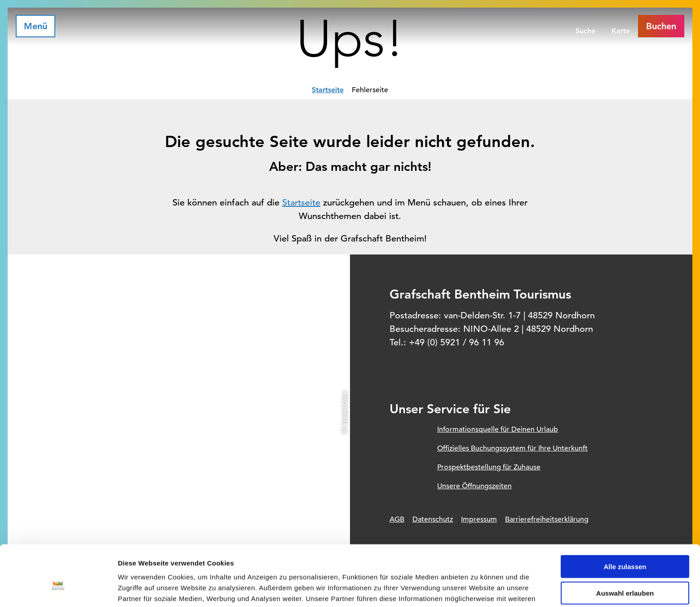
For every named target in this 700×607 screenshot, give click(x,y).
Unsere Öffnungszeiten (474, 486)
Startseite (328, 90)
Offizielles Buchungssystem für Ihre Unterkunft (512, 448)
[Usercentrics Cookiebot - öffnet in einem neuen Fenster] (58, 589)
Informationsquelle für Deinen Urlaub (498, 429)
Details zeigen (478, 589)
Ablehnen (625, 570)
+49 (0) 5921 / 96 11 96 (456, 342)
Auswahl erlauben (625, 544)
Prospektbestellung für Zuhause (489, 467)
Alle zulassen (625, 517)
